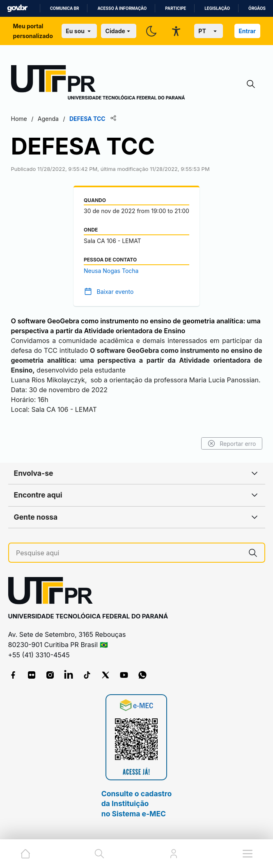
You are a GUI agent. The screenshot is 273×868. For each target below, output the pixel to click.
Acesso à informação (122, 8)
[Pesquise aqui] (129, 553)
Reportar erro (232, 443)
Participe (175, 8)
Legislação (217, 8)
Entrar (247, 31)
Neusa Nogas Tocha (111, 271)
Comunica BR (65, 8)
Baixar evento (115, 292)
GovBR (17, 8)
